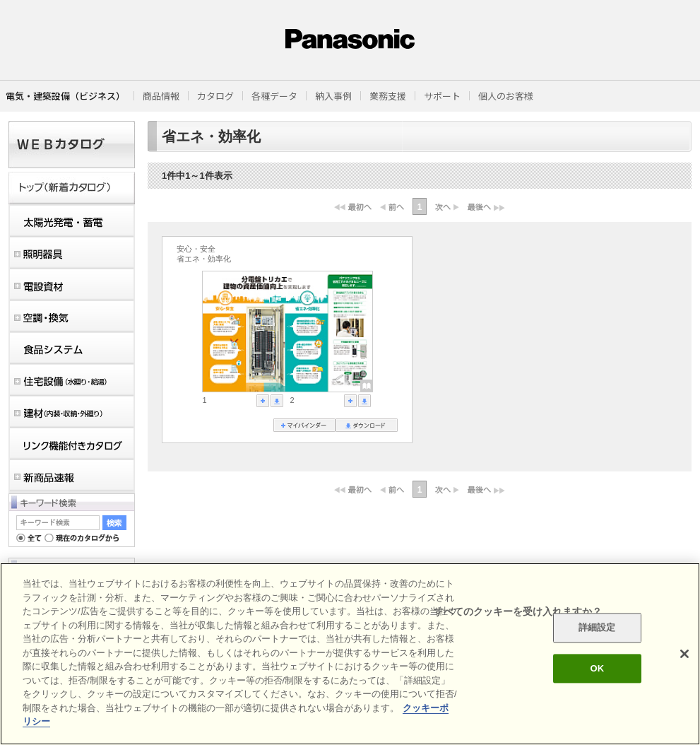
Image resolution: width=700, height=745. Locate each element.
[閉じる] (684, 654)
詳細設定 (597, 628)
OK (597, 668)
